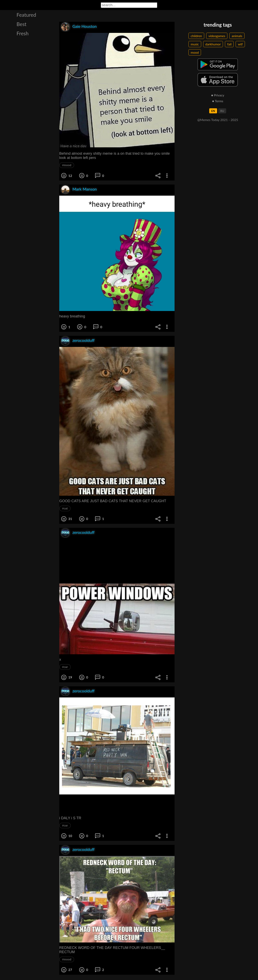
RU (222, 111)
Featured (26, 15)
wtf (240, 44)
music (195, 44)
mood (195, 52)
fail (229, 44)
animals (237, 36)
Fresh (23, 33)
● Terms (218, 101)
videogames (217, 36)
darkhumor (213, 44)
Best (21, 24)
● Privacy (218, 95)
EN (213, 111)
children (196, 36)
